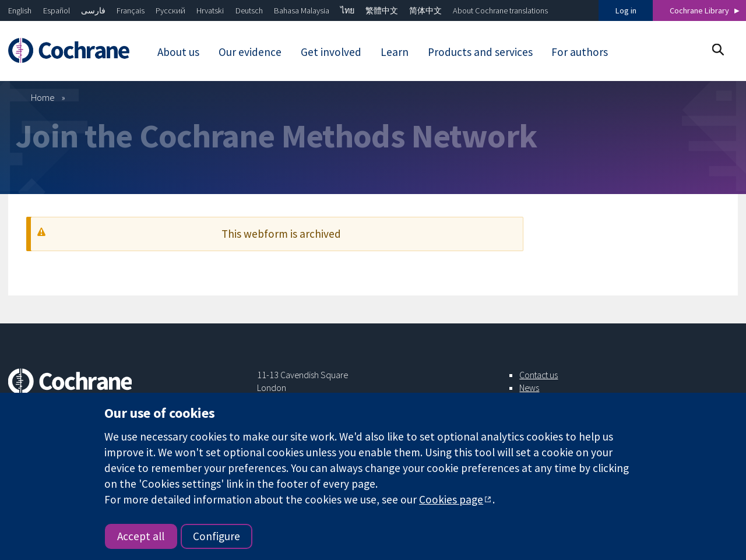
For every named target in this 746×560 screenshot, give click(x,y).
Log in (626, 10)
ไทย (347, 10)
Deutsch (249, 10)
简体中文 (425, 10)
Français (131, 10)
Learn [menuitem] (395, 52)
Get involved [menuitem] (331, 52)
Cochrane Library (699, 10)
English (20, 10)
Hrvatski (210, 10)
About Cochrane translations (500, 10)
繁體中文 (382, 10)
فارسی (93, 10)
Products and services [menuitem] (480, 52)
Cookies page (451, 499)
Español (57, 10)
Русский (170, 10)
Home (43, 97)
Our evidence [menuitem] (250, 52)
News (529, 388)
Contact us (539, 375)
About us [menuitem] (178, 52)
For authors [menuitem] (580, 52)
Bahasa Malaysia (302, 10)
